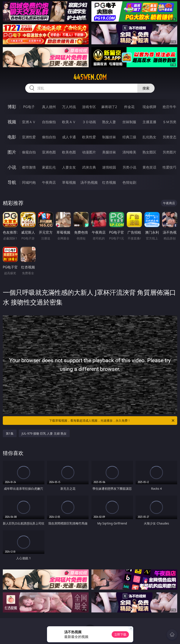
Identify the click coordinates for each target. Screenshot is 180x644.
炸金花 (129, 107)
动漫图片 (89, 152)
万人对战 (69, 107)
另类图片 (169, 152)
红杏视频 (109, 182)
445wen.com (90, 77)
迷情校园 (109, 167)
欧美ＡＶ (69, 122)
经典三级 (129, 137)
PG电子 (29, 107)
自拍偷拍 (49, 122)
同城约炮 (29, 182)
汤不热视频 (89, 182)
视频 (12, 122)
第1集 (10, 433)
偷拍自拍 (49, 137)
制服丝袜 (109, 137)
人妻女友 (69, 167)
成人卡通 (69, 137)
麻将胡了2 (109, 107)
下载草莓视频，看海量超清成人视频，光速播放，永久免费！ (112, 421)
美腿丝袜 (109, 152)
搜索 (146, 88)
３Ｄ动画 (89, 122)
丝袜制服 (129, 122)
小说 (12, 167)
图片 (12, 152)
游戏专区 (89, 107)
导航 (12, 182)
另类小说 (129, 167)
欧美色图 (69, 152)
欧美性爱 (89, 137)
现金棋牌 (149, 107)
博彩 (12, 107)
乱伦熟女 (149, 137)
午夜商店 (49, 182)
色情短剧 (129, 182)
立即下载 (120, 634)
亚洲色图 (49, 152)
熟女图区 (149, 152)
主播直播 (149, 122)
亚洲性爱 (29, 137)
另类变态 (169, 137)
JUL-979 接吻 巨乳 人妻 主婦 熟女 (44, 433)
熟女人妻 (109, 122)
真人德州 (49, 107)
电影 (12, 137)
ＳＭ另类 (169, 122)
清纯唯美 (129, 152)
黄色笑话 (149, 167)
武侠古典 (89, 167)
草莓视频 (69, 182)
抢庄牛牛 (169, 107)
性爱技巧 (169, 167)
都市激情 (29, 167)
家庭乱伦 (49, 167)
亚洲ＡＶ (29, 122)
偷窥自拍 (29, 152)
